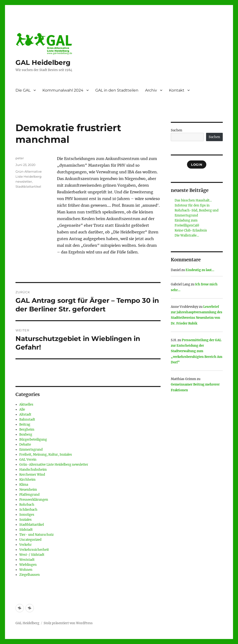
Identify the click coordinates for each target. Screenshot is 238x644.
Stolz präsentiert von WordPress (68, 623)
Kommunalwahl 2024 (63, 90)
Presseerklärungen (34, 500)
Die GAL (23, 90)
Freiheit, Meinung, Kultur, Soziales (46, 455)
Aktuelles (26, 404)
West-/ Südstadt (32, 555)
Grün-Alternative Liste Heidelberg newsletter (29, 176)
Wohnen (26, 570)
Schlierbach (28, 510)
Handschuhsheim (33, 470)
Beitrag (25, 425)
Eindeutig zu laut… (200, 270)
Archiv (151, 90)
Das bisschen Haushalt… (193, 200)
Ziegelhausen (30, 575)
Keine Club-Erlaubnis (191, 230)
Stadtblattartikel (28, 186)
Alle (22, 410)
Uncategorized (30, 540)
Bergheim (27, 430)
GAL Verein (28, 460)
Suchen (177, 130)
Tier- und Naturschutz (36, 535)
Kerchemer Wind (32, 475)
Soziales (25, 520)
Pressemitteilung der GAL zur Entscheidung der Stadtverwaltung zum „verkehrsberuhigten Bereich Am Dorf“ (197, 351)
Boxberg (26, 435)
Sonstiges (27, 515)
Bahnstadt (27, 420)
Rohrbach (27, 505)
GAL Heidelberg (43, 62)
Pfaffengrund (29, 495)
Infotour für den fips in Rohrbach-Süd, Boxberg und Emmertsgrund (197, 210)
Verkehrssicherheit (34, 550)
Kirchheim (27, 480)
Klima (24, 485)
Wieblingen (28, 565)
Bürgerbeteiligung (33, 440)
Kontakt (177, 90)
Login (197, 165)
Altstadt (25, 415)
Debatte (25, 445)
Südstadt (26, 530)
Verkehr (25, 545)
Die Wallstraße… (187, 235)
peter (20, 158)
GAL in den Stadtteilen (117, 90)
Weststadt (27, 560)
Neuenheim (28, 490)
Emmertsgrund (31, 450)
